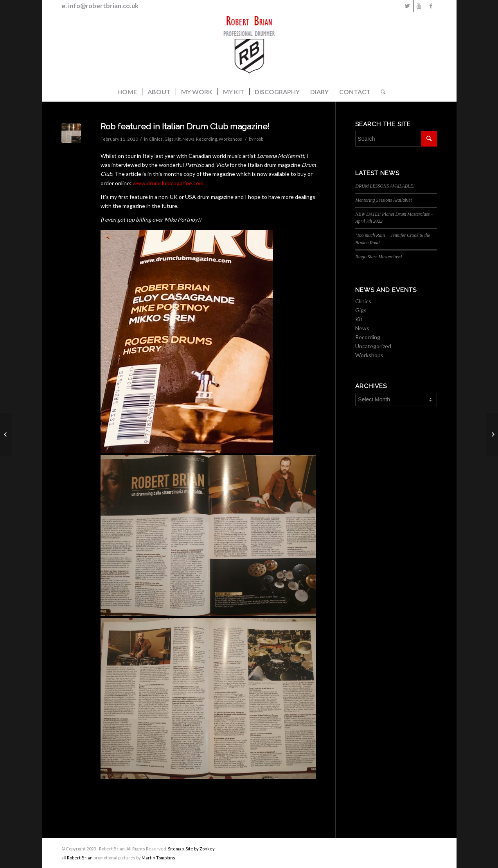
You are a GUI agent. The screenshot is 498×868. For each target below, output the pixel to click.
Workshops (230, 139)
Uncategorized (373, 346)
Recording (207, 139)
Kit (178, 139)
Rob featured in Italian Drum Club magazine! (185, 126)
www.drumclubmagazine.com (168, 183)
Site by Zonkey (200, 849)
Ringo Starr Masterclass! (379, 257)
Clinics (156, 139)
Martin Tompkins (158, 858)
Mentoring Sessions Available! (384, 200)
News (188, 139)
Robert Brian (80, 858)
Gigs (169, 139)
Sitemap (176, 849)
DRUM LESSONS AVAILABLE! (385, 186)
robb (259, 139)
